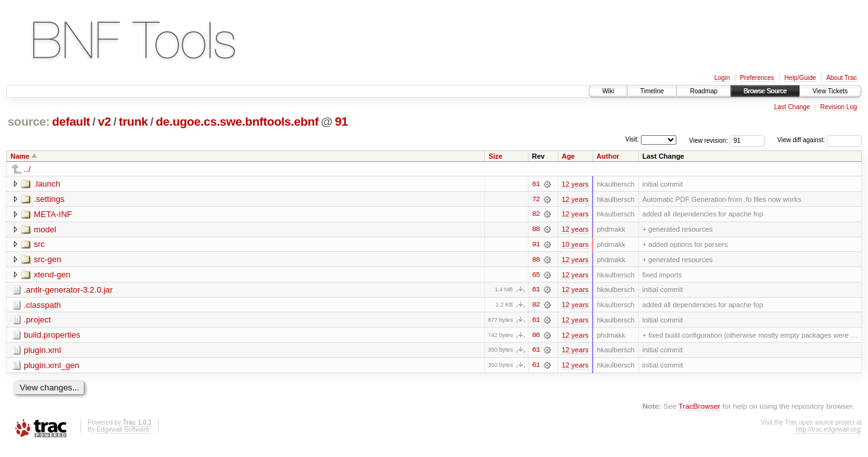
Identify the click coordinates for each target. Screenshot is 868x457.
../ (28, 169)
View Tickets (830, 91)
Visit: (632, 139)
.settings (49, 199)
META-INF (53, 214)
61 (536, 184)
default (71, 122)
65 (536, 275)
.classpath (43, 306)
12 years (575, 184)
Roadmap (703, 91)
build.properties (52, 336)
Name (20, 156)
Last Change (792, 107)
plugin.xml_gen (52, 367)
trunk (133, 122)
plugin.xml (43, 351)
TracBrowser (699, 408)
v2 (104, 122)
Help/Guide (800, 78)
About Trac (841, 78)
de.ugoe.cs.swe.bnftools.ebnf (237, 122)
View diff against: (819, 140)
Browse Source (765, 91)
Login (722, 78)
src (39, 245)
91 (341, 122)
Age (568, 156)
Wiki (608, 91)
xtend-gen (52, 275)
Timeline (652, 91)
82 (536, 215)
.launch (47, 184)
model (45, 229)
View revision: (709, 140)
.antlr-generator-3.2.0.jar (69, 290)
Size (496, 156)
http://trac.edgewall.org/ (829, 431)
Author (608, 156)
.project (38, 321)
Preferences (757, 78)
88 (536, 230)
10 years (575, 245)
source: (29, 122)
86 (536, 336)
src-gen (47, 260)
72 (536, 199)
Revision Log (839, 107)
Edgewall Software (123, 431)
